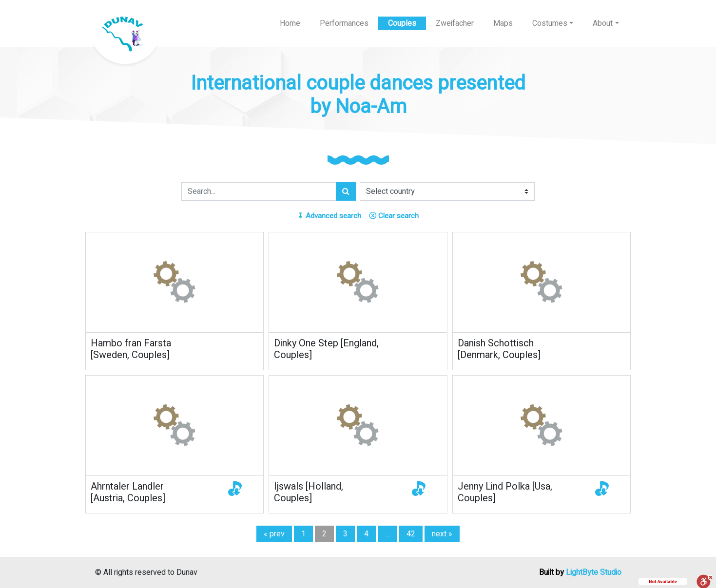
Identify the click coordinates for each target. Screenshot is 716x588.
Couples (402, 23)
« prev (274, 534)
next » (442, 534)
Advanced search (329, 216)
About (603, 23)
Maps (503, 23)
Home (290, 23)
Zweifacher (455, 23)
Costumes (550, 23)
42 (411, 534)
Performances (344, 23)
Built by (580, 572)
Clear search (394, 216)
